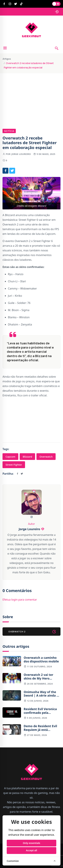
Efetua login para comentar (20, 600)
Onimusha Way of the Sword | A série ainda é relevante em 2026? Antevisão (41, 694)
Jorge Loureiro (21, 154)
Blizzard (27, 457)
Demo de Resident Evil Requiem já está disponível (40, 728)
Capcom (10, 457)
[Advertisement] (32, 96)
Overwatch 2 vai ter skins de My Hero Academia (38, 677)
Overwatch (46, 457)
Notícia (9, 131)
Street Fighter (14, 465)
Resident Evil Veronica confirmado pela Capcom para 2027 (40, 711)
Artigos (7, 59)
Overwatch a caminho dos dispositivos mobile (41, 660)
